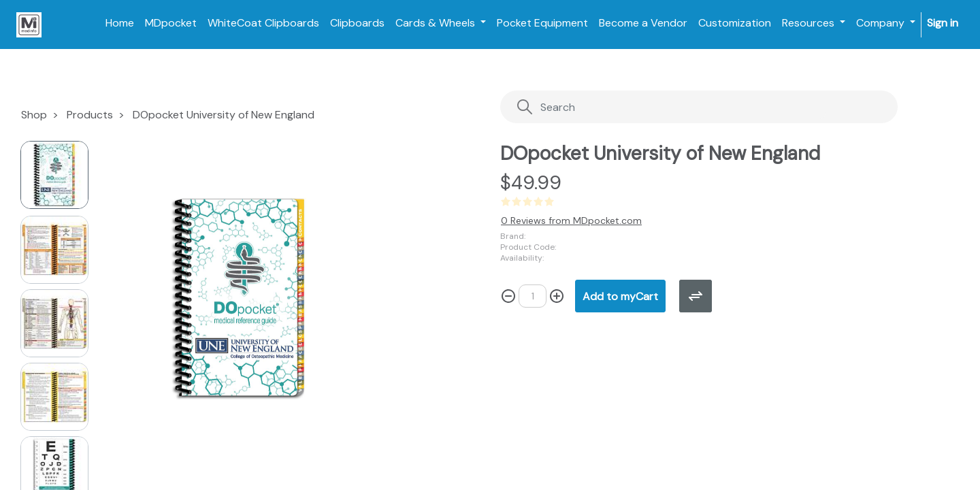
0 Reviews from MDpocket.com (571, 220)
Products (90, 115)
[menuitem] (120, 23)
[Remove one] (508, 296)
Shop (34, 115)
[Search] (671, 107)
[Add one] (557, 296)
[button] (158, 277)
